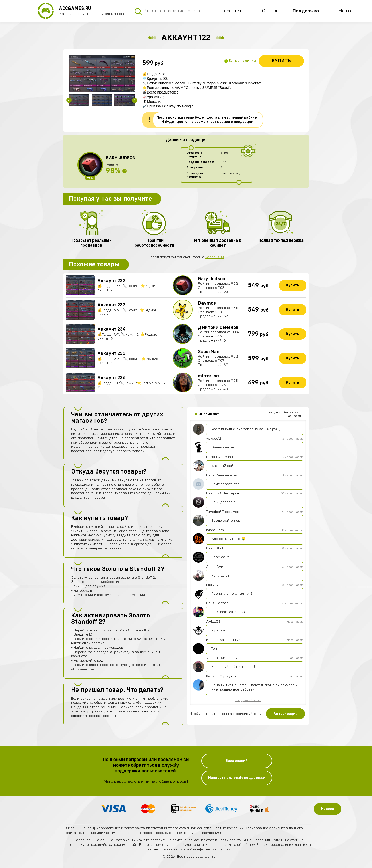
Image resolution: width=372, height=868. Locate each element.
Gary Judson (121, 158)
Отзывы (271, 11)
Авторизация (285, 714)
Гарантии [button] (233, 11)
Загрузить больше (248, 700)
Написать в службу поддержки (237, 778)
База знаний (237, 761)
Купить (281, 61)
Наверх (328, 809)
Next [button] (135, 100)
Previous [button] (69, 100)
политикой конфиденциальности (202, 849)
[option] (102, 74)
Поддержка (306, 11)
